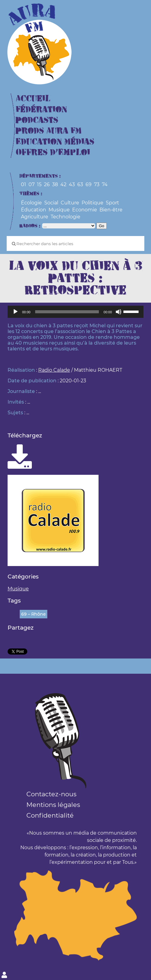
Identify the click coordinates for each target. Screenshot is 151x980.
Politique (92, 203)
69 (89, 184)
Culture (70, 203)
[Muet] (119, 312)
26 (47, 184)
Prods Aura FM (49, 131)
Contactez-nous (51, 794)
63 (80, 184)
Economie (85, 210)
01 (23, 184)
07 (32, 184)
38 (55, 184)
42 (63, 184)
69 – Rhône (34, 614)
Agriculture (35, 217)
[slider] (67, 312)
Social (51, 203)
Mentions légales (53, 805)
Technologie (65, 217)
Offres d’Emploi (53, 153)
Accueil (33, 99)
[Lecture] (15, 312)
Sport (112, 203)
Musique (59, 210)
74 (105, 184)
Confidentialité (50, 815)
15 (39, 184)
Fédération (41, 110)
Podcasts (37, 120)
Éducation (34, 210)
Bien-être (111, 210)
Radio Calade (54, 370)
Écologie (31, 203)
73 (97, 184)
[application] (75, 312)
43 (72, 184)
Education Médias (55, 142)
